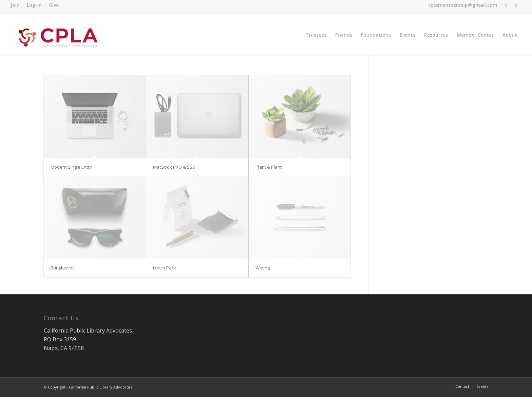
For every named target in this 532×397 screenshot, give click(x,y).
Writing (263, 268)
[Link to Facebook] (516, 5)
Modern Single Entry (71, 167)
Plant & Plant (269, 167)
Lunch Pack (165, 268)
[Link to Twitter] (506, 5)
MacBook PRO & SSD (174, 167)
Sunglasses (63, 268)
